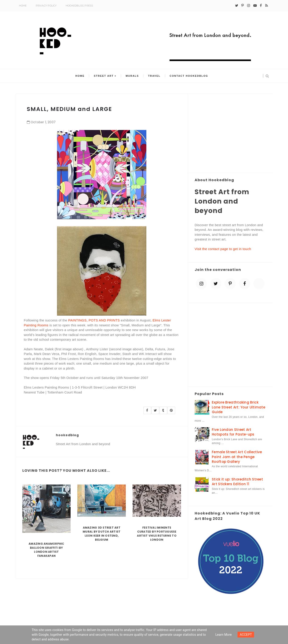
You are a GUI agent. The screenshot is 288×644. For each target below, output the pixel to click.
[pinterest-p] (243, 6)
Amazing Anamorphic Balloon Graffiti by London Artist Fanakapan (46, 550)
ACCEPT (246, 635)
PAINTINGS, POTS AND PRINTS (94, 320)
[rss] (267, 6)
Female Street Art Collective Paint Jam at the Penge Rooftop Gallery (237, 457)
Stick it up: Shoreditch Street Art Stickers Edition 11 (237, 482)
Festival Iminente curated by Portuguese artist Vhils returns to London (157, 534)
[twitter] (237, 6)
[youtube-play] (255, 6)
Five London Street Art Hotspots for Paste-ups (233, 432)
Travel (154, 76)
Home (23, 6)
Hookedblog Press (79, 6)
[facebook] (261, 6)
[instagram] (249, 6)
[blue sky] (259, 284)
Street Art (104, 76)
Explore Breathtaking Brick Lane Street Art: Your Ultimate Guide (239, 407)
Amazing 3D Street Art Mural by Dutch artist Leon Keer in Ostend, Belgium (102, 534)
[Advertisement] (230, 134)
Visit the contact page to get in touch (223, 249)
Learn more (224, 635)
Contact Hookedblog (188, 76)
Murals (132, 76)
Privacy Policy (46, 6)
